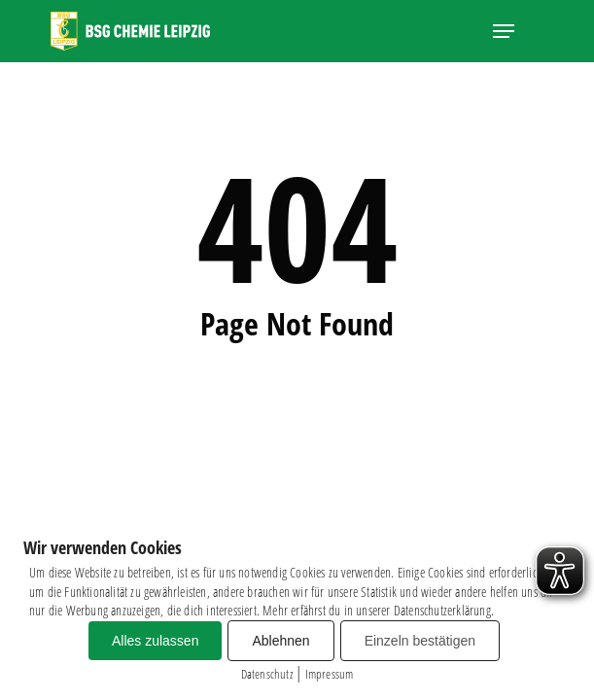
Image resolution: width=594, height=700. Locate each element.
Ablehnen (280, 641)
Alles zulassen (156, 641)
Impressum (330, 674)
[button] (504, 31)
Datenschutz (267, 674)
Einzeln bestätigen (420, 641)
